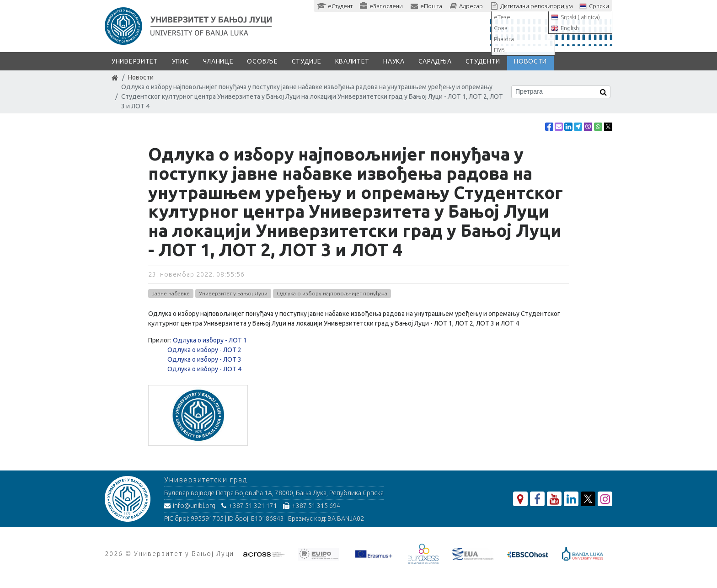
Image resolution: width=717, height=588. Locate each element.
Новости (530, 61)
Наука (394, 61)
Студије (307, 61)
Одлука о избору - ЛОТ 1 (210, 340)
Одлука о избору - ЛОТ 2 (204, 350)
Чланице (218, 61)
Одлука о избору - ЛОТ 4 (204, 369)
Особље (262, 61)
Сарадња (435, 61)
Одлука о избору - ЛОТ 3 (204, 359)
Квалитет (353, 61)
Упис (181, 61)
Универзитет (135, 61)
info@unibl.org (190, 506)
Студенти (483, 61)
